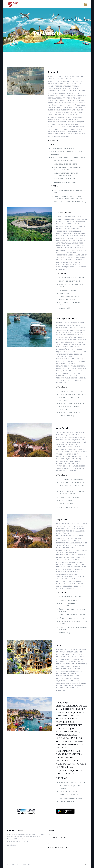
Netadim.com (25, 864)
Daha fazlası (12, 845)
